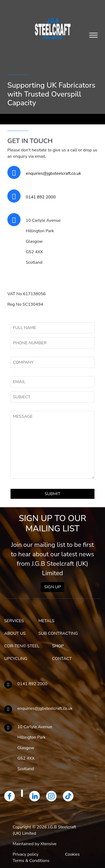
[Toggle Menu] (93, 35)
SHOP (58, 646)
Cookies (72, 854)
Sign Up (52, 587)
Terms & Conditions (31, 861)
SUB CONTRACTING (58, 633)
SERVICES (14, 621)
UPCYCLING (16, 659)
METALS (46, 621)
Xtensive (48, 844)
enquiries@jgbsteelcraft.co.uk (53, 173)
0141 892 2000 (41, 197)
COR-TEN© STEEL (22, 646)
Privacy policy (26, 854)
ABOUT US (15, 633)
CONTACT (62, 659)
